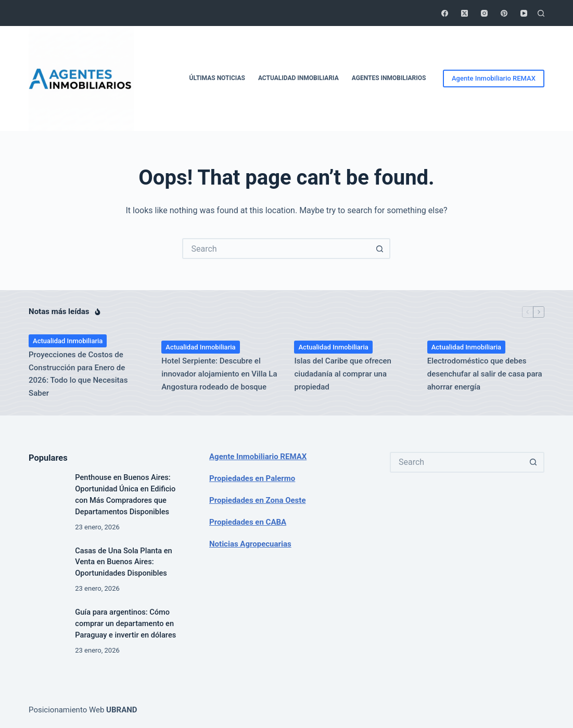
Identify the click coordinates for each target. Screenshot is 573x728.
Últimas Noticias (217, 78)
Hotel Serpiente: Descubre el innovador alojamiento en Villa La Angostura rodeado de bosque (219, 374)
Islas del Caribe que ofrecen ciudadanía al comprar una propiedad (342, 374)
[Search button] (380, 249)
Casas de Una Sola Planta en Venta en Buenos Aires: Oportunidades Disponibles (123, 562)
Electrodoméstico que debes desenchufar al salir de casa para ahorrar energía (485, 374)
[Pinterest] (504, 13)
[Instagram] (484, 13)
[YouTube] (524, 13)
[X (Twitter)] (464, 13)
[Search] (541, 13)
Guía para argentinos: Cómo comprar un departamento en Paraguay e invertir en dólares (125, 623)
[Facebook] (445, 13)
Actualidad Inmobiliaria (298, 78)
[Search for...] (276, 249)
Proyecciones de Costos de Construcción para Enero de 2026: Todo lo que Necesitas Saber (78, 374)
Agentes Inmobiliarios (389, 78)
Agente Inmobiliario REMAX (494, 78)
